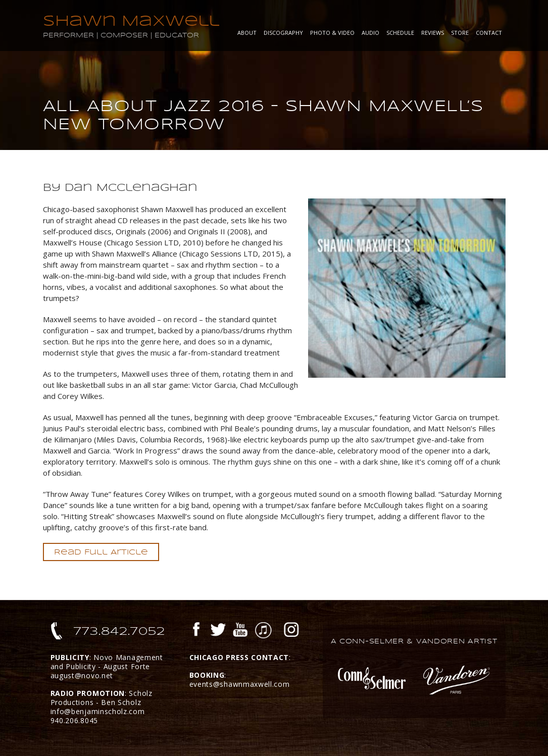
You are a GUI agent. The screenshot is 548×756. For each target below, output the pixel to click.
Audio (370, 33)
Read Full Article (101, 552)
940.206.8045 (74, 720)
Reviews (433, 33)
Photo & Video (332, 33)
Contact (489, 33)
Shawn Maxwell (131, 21)
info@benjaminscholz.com (98, 711)
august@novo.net (82, 675)
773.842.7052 (119, 631)
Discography (283, 33)
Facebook (196, 631)
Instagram (291, 631)
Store (460, 33)
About (247, 33)
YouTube (240, 631)
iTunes (263, 631)
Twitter (218, 631)
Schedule (400, 33)
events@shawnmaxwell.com (240, 684)
